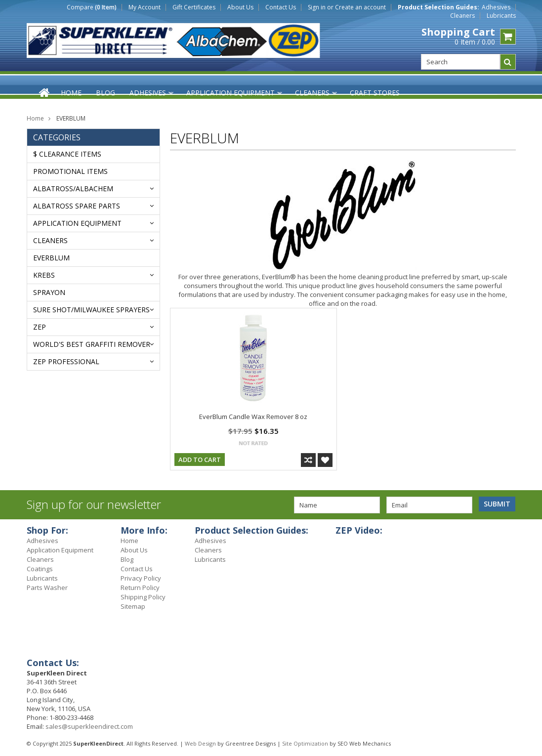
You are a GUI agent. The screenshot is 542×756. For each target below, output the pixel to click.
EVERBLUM (51, 258)
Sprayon (49, 292)
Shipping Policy (143, 597)
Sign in (317, 7)
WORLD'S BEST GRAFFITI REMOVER (92, 344)
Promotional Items (70, 171)
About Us (240, 7)
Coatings (40, 569)
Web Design (200, 743)
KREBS (44, 275)
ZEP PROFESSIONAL (66, 361)
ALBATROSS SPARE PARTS (77, 206)
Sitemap (133, 606)
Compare (92, 7)
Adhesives (496, 7)
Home (35, 118)
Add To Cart (200, 460)
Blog (127, 559)
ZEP (40, 327)
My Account (145, 7)
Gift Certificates (194, 7)
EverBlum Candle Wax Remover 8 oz (253, 417)
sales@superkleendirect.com (89, 726)
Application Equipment (77, 223)
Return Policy (140, 588)
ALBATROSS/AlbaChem (73, 189)
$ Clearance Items (67, 154)
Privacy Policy (141, 578)
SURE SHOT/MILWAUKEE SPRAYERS (91, 310)
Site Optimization (305, 743)
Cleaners (462, 16)
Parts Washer (47, 588)
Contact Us (281, 7)
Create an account (360, 7)
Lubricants (501, 16)
